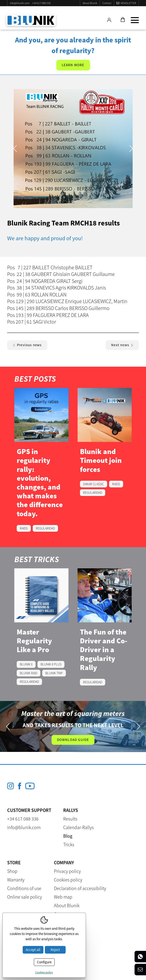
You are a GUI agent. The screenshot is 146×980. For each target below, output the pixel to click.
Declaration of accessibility (80, 888)
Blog (68, 836)
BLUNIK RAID (29, 673)
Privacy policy (67, 871)
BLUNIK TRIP (54, 673)
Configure (44, 962)
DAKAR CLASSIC (94, 484)
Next (131, 148)
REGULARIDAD (45, 528)
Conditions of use (24, 888)
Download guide (73, 740)
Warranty (16, 880)
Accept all (33, 950)
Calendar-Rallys (78, 827)
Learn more (73, 65)
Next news (122, 345)
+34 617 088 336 (41, 3)
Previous (15, 148)
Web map (63, 897)
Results (70, 819)
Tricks (69, 844)
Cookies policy (68, 880)
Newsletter (128, 3)
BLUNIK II (26, 664)
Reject (55, 950)
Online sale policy (25, 897)
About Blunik (90, 3)
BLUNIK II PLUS (51, 664)
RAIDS (24, 528)
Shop (12, 871)
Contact (107, 3)
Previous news (27, 345)
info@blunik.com (20, 3)
